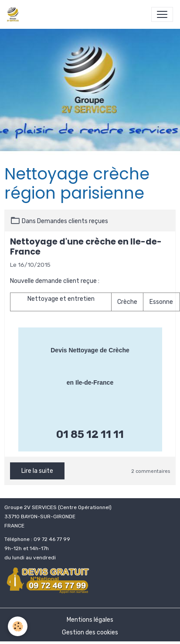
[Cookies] (18, 626)
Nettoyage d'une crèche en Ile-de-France (86, 247)
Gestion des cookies (90, 632)
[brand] (15, 14)
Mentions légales (90, 620)
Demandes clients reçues (73, 221)
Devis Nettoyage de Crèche (90, 350)
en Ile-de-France (90, 382)
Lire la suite (37, 471)
